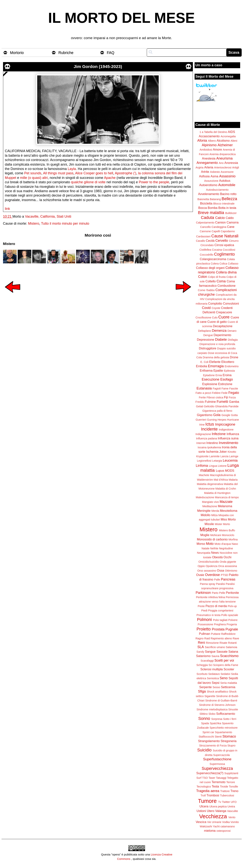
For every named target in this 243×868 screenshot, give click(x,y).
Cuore (224, 317)
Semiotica (213, 678)
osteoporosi (223, 831)
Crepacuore (224, 312)
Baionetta (203, 199)
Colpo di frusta (217, 277)
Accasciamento (209, 136)
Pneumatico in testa (208, 615)
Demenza (219, 331)
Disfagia (233, 340)
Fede (224, 393)
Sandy (200, 652)
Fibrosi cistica (215, 397)
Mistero (34, 224)
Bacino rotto (228, 194)
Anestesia (209, 158)
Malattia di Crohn (226, 489)
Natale (206, 548)
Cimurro (234, 241)
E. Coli (204, 362)
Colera (215, 264)
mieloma (210, 831)
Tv (220, 802)
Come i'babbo (206, 290)
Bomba (213, 208)
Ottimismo (231, 571)
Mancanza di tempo (227, 497)
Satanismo (203, 656)
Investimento (229, 443)
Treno (234, 791)
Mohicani (216, 535)
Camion (220, 222)
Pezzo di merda (216, 606)
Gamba (234, 402)
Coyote (216, 308)
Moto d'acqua (223, 544)
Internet (201, 443)
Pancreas (228, 579)
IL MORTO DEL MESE (122, 18)
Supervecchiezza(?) (210, 773)
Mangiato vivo (210, 502)
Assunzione (211, 181)
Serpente (206, 687)
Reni (201, 643)
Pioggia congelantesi (221, 611)
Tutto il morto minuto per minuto (65, 224)
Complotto (215, 303)
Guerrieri (201, 420)
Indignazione (203, 434)
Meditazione (210, 506)
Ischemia (212, 452)
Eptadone (209, 375)
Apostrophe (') (125, 173)
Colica (223, 264)
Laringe (234, 456)
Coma (221, 281)
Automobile (227, 185)
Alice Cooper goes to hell (94, 173)
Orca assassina (228, 566)
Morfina (233, 539)
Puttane (216, 634)
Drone (234, 357)
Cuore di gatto (217, 322)
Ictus (210, 424)
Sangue (210, 652)
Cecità (210, 241)
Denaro (232, 331)
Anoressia (231, 163)
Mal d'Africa (221, 480)
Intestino (212, 443)
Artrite (205, 172)
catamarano (228, 826)
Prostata (218, 629)
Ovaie (200, 575)
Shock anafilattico (217, 692)
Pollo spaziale (230, 615)
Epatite (218, 370)
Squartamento (223, 732)
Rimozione (212, 643)
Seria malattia (229, 683)
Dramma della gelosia (216, 357)
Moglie (205, 535)
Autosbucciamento (217, 190)
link (7, 209)
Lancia (224, 456)
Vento (232, 817)
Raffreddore (228, 634)
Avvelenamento (209, 194)
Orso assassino (207, 571)
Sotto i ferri (230, 719)
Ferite (202, 397)
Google (226, 415)
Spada (205, 723)
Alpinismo (209, 145)
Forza (232, 397)
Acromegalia (228, 136)
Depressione (206, 340)
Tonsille (234, 787)
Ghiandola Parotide (227, 406)
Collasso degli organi (210, 268)
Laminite (214, 456)
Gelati (200, 406)
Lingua (213, 466)
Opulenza (211, 566)
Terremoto (219, 782)
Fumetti (222, 402)
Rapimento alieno (221, 638)
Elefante (215, 362)
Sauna (215, 656)
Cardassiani (203, 236)
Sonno (204, 718)
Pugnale (232, 629)
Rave (236, 638)
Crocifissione (203, 318)
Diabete (221, 340)
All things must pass (58, 173)
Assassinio (227, 176)
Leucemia (230, 460)
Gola (217, 415)
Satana (233, 652)
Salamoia (231, 647)
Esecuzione (210, 379)
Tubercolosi (227, 795)
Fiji (226, 397)
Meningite (204, 511)
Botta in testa (227, 208)
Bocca (203, 208)
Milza (215, 515)
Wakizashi (206, 826)
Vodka (226, 822)
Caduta (207, 218)
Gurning (212, 420)
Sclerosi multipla (211, 669)
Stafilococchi (206, 737)
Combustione (226, 286)
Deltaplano (205, 331)
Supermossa (217, 764)
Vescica (201, 822)
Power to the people (154, 182)
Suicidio (204, 750)
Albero (212, 141)
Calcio (220, 218)
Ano (221, 163)
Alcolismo (223, 141)
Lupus (220, 471)
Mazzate (226, 502)
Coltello (211, 281)
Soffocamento (226, 714)
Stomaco (229, 736)
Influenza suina (228, 438)
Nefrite (214, 548)
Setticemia (228, 687)
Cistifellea (205, 250)
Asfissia (204, 176)
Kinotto (232, 452)
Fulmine (210, 402)
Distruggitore (208, 348)
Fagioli (217, 389)
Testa (215, 786)
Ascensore (227, 172)
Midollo (206, 515)
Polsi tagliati (220, 620)
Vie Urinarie (214, 822)
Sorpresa (217, 719)
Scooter (229, 669)
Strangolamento (209, 741)
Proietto (204, 629)
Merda (215, 511)
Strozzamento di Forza (213, 746)
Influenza (233, 434)
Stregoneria (229, 741)
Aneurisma (224, 158)
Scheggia (202, 665)
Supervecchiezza (217, 768)
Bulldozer (231, 213)
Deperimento (222, 335)
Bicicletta (206, 203)
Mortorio (17, 53)
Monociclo (228, 535)
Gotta (234, 415)
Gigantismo (205, 415)
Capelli (216, 231)
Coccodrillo (206, 255)
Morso (201, 544)
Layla (72, 169)
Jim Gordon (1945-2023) (98, 67)
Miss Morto (228, 519)
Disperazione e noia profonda (217, 344)
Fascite (234, 389)
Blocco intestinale (224, 204)
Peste (201, 606)
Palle (217, 580)
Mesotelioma (229, 511)
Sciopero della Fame (226, 665)
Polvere (233, 620)
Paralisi (221, 584)
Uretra (231, 806)
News (215, 553)
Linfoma (202, 466)
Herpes (222, 420)
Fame (225, 389)
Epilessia (229, 371)
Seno (224, 678)
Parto (215, 593)
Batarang (215, 199)
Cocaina (217, 250)
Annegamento (207, 163)
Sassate (222, 652)
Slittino (204, 714)
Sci (211, 665)
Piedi (204, 611)
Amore (217, 149)
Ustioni (201, 811)
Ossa (221, 570)
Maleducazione (205, 497)
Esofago (227, 379)
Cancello (205, 227)
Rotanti (232, 643)
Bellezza (229, 199)
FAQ (111, 53)
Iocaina (202, 447)
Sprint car (208, 732)
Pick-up (232, 606)
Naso (235, 544)
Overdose (212, 575)
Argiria (200, 167)
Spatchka (215, 723)
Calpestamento (205, 223)
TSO (205, 778)
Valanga (221, 811)
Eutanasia (204, 388)
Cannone (205, 231)
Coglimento (224, 254)
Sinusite (233, 709)
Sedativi (225, 674)
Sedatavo (214, 674)
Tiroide (224, 787)
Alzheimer (225, 145)
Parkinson (203, 593)
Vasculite (232, 811)
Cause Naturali (225, 236)
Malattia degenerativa (210, 484)
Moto (210, 544)
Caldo (230, 218)
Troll (203, 795)
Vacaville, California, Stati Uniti (48, 216)
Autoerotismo (208, 185)
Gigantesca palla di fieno (217, 411)
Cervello (222, 241)
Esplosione (210, 384)
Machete (204, 475)
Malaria (233, 480)
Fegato (234, 393)
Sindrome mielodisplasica (212, 709)
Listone (222, 466)
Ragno (200, 638)
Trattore (225, 791)
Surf (199, 778)
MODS (230, 471)
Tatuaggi (221, 778)
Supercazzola (221, 755)
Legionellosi (204, 461)
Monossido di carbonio (212, 539)
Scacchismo (229, 656)
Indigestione (226, 430)
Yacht (216, 826)
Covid (206, 308)
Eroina (227, 375)
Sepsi (216, 683)
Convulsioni (231, 303)
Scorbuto (202, 674)
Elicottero (228, 362)
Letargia (217, 461)
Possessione (205, 624)
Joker (223, 452)
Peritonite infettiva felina (211, 597)
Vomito (235, 822)
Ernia (219, 375)
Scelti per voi (224, 660)
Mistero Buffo (227, 530)
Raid (207, 638)
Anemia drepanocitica (222, 154)
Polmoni (204, 620)
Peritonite (232, 593)
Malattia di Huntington (217, 493)
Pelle (222, 593)
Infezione (219, 434)
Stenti (218, 737)
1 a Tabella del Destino (213, 132)
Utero (211, 811)
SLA (201, 647)
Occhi (228, 557)
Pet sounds (33, 173)
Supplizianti (231, 773)
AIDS (231, 132)
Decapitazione (223, 326)
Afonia (202, 141)
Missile (209, 524)
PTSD (224, 575)
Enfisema (206, 370)
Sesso (216, 687)
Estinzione (225, 384)
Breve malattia (211, 213)
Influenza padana (207, 438)
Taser (212, 778)
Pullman (204, 634)
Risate (223, 643)
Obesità (217, 557)
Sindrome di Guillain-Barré (221, 701)
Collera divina (226, 272)
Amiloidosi (206, 150)
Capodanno (228, 231)
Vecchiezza (213, 816)
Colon (203, 277)
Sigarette (210, 696)
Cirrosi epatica (224, 245)
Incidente (209, 429)
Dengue (208, 335)
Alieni (234, 141)
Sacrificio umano (215, 647)
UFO (234, 802)
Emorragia (216, 366)
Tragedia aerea (208, 791)
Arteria (209, 167)
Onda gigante (228, 562)
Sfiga (202, 691)
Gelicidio (209, 406)
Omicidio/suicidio (209, 562)
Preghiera (220, 624)
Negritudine (226, 548)
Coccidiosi (229, 250)
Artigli (236, 167)
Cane (231, 227)
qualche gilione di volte (88, 182)
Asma (214, 176)
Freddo (200, 402)
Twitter (226, 802)
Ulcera (204, 806)
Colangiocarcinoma (213, 259)
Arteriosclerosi (223, 167)
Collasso (233, 264)
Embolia (201, 366)
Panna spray (208, 584)
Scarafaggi (207, 661)
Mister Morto (222, 524)
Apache (110, 178)
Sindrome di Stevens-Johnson (217, 705)
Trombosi (213, 795)
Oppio (201, 566)
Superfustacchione (217, 759)
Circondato (207, 245)
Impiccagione (225, 424)
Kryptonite (202, 456)
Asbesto (215, 172)
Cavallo (200, 241)
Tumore (207, 801)
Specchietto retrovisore (224, 728)
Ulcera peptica (218, 806)
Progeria (232, 624)
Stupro (231, 746)
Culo (215, 318)
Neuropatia (204, 553)
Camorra (233, 222)
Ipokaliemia (214, 447)
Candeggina (219, 227)
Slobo (212, 714)
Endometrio (232, 366)
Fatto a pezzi (203, 393)
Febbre (216, 393)
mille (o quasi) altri (34, 178)
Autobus (225, 181)
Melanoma (225, 506)
